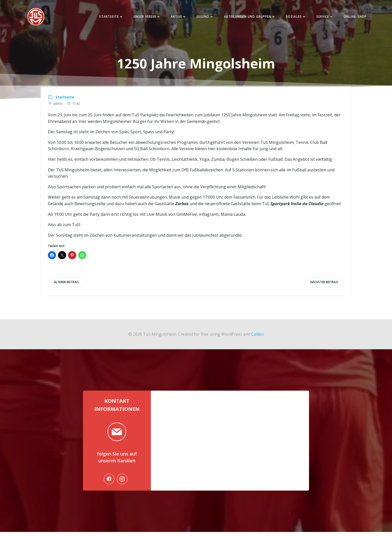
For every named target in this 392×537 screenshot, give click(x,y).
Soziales (293, 18)
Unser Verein (144, 18)
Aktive (176, 18)
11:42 (74, 105)
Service (322, 18)
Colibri (257, 336)
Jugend (202, 18)
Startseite (108, 18)
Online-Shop (352, 18)
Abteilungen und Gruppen (247, 18)
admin (56, 105)
